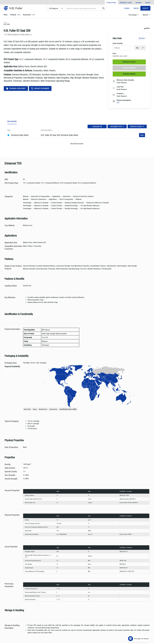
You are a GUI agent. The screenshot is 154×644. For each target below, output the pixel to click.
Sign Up (145, 8)
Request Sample (129, 68)
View (118, 102)
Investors (139, 2)
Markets (147, 15)
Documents (12, 121)
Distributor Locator (126, 2)
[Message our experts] (139, 630)
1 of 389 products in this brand (18, 34)
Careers (148, 2)
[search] (104, 8)
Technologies (134, 15)
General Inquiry (129, 74)
